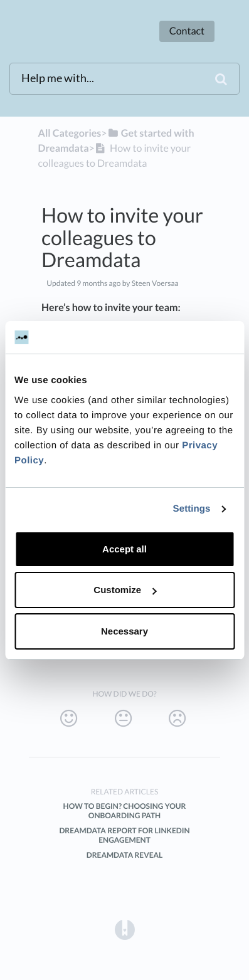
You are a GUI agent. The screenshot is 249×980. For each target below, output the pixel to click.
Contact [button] (187, 31)
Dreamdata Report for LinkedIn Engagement (124, 835)
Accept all (124, 549)
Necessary (124, 631)
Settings (192, 509)
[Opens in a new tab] (125, 930)
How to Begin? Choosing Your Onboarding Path (125, 811)
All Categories (70, 133)
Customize (125, 590)
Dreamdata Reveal (125, 855)
